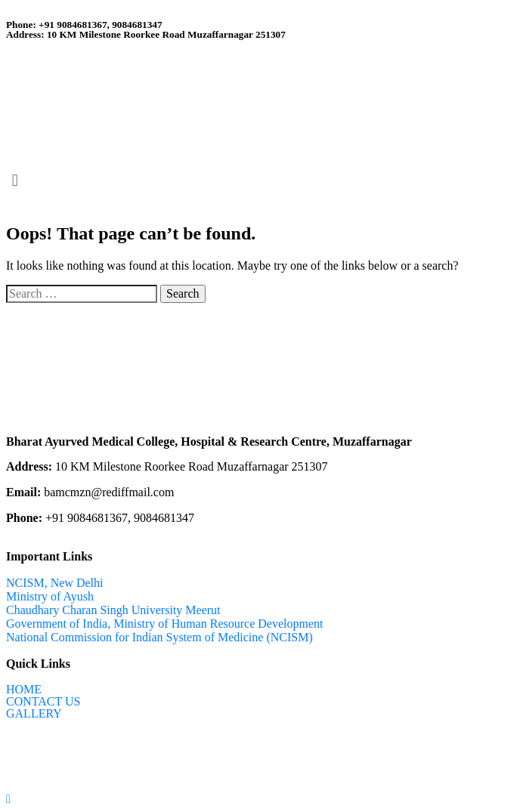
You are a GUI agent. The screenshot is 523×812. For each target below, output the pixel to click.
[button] (261, 181)
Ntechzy (164, 756)
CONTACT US (43, 702)
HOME (24, 690)
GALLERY (34, 714)
